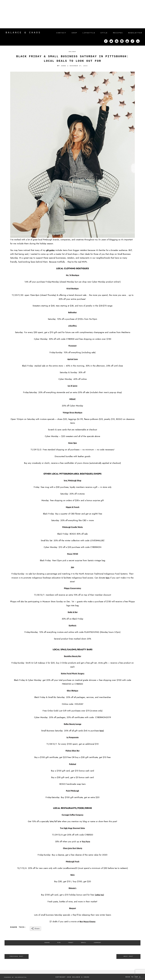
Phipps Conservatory (73, 588)
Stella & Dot (72, 612)
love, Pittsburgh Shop (73, 480)
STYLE (104, 33)
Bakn (72, 875)
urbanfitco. (72, 326)
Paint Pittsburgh (72, 791)
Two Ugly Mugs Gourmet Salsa (72, 828)
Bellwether (73, 312)
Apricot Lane (73, 359)
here (108, 578)
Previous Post (17, 957)
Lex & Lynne (72, 386)
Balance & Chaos (23, 33)
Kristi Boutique (72, 288)
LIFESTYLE (89, 33)
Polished (72, 764)
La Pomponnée (73, 737)
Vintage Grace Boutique (72, 412)
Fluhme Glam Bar (73, 751)
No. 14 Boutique (72, 275)
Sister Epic (72, 443)
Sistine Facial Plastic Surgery (73, 673)
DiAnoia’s (72, 888)
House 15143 (73, 554)
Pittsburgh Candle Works (72, 527)
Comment (99, 943)
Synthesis (72, 625)
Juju (73, 567)
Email (84, 943)
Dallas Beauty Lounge (72, 724)
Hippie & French (73, 507)
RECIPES (118, 33)
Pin (58, 943)
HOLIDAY (72, 52)
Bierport (72, 908)
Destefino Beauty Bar (73, 656)
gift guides (51, 250)
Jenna (62, 66)
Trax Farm (86, 842)
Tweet (71, 943)
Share (46, 943)
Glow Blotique (73, 691)
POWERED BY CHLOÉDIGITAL (17, 977)
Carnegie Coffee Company (73, 815)
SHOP (74, 33)
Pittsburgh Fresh (72, 861)
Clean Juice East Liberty (73, 848)
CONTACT (61, 33)
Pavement (73, 346)
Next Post (129, 957)
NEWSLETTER (135, 33)
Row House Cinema (88, 922)
